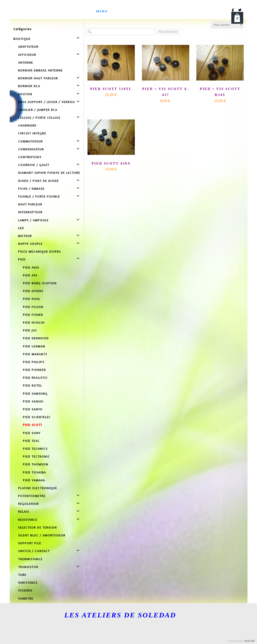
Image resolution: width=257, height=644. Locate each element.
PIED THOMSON (36, 464)
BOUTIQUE (22, 39)
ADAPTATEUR (28, 46)
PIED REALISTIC (35, 377)
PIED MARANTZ (35, 354)
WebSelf (250, 641)
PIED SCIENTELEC (37, 417)
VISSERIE (25, 590)
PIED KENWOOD (36, 338)
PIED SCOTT (32, 425)
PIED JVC (30, 330)
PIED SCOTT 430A (111, 163)
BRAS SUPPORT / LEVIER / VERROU (46, 102)
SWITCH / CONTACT (34, 551)
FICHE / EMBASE (31, 188)
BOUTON (25, 94)
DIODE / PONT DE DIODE (38, 181)
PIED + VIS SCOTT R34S (220, 92)
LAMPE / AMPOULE (33, 220)
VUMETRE (26, 598)
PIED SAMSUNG (35, 393)
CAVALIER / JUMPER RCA (38, 110)
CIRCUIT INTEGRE (32, 133)
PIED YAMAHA (34, 480)
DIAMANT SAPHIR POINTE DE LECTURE (49, 173)
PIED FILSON (33, 307)
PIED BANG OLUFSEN (40, 283)
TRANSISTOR (28, 567)
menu (102, 11)
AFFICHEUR (27, 54)
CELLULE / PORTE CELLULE (39, 117)
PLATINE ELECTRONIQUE (38, 488)
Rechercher (168, 32)
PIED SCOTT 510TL (111, 89)
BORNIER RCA (29, 86)
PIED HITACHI (34, 322)
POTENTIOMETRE (32, 496)
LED (21, 228)
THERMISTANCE (30, 559)
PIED (22, 259)
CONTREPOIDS (30, 157)
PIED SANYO (33, 409)
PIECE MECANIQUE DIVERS (39, 251)
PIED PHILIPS (34, 362)
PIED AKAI (31, 267)
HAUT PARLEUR (30, 204)
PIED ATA (30, 275)
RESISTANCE (28, 519)
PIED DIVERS (33, 291)
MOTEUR (25, 236)
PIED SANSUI (33, 401)
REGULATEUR (28, 504)
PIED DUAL (32, 299)
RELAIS (24, 511)
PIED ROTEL (32, 385)
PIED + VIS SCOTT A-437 (166, 92)
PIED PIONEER (34, 370)
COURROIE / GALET (34, 165)
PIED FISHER (33, 315)
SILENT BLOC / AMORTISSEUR (42, 535)
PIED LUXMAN (34, 346)
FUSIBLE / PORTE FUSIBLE (39, 196)
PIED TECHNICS (35, 448)
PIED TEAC (31, 441)
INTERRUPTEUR (30, 212)
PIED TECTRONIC (36, 456)
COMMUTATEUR (30, 141)
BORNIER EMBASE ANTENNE (40, 70)
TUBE (22, 575)
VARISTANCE (28, 582)
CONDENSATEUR (31, 149)
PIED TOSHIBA (34, 472)
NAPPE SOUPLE (30, 244)
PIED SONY (32, 433)
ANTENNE (26, 62)
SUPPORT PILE (30, 543)
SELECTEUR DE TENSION (37, 527)
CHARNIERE (27, 125)
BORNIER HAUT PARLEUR (38, 78)
